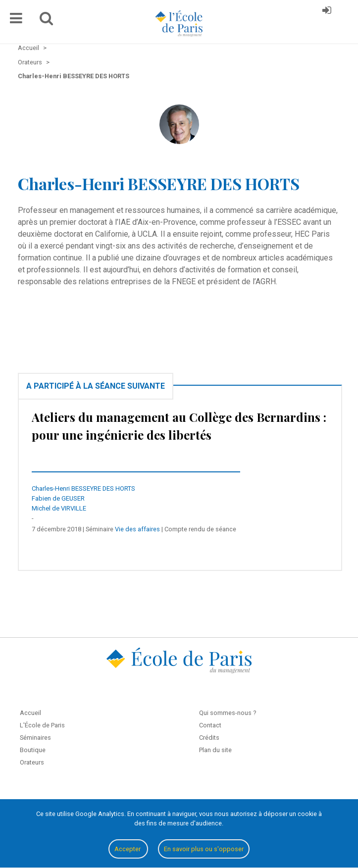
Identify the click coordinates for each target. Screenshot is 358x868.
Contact (210, 725)
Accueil (30, 713)
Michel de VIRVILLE (59, 508)
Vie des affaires (137, 529)
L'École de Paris (42, 725)
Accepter (128, 849)
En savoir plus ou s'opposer (204, 849)
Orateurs (32, 762)
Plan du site (215, 750)
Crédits (209, 738)
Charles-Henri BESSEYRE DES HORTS (83, 488)
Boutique (33, 750)
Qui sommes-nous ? (228, 713)
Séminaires (35, 738)
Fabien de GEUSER (58, 498)
